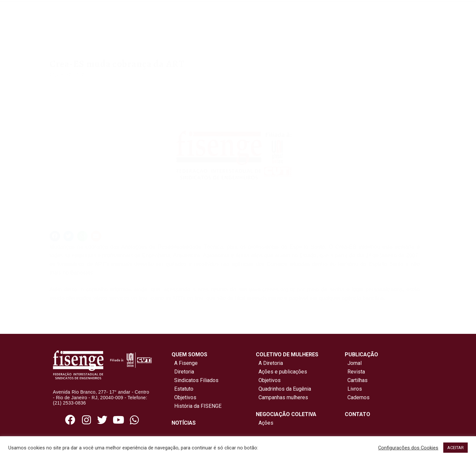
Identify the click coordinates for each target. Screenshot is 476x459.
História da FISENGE (197, 406)
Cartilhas (357, 380)
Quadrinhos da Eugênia (283, 389)
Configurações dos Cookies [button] (408, 448)
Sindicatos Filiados (195, 380)
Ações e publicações (281, 372)
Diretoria (183, 372)
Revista (356, 372)
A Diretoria (269, 363)
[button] (55, 236)
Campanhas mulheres (282, 397)
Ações (265, 423)
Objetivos (184, 397)
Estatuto (182, 389)
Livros (355, 389)
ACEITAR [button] (456, 448)
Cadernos (358, 397)
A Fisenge (185, 363)
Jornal (355, 363)
